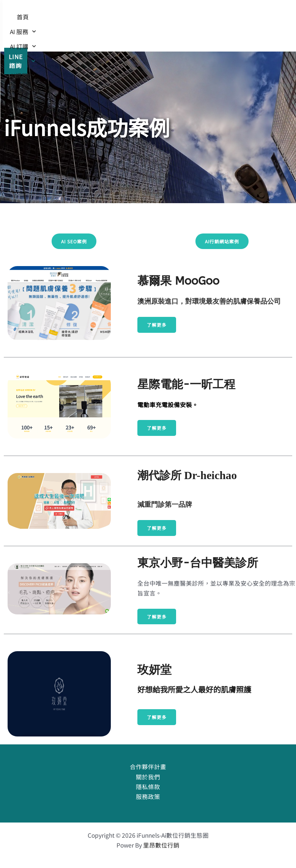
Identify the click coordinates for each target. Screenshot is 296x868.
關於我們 (148, 777)
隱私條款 (148, 787)
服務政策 (148, 796)
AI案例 (196, 18)
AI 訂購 (159, 18)
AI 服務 (122, 18)
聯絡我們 (184, 33)
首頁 (91, 18)
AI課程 (110, 33)
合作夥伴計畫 (148, 766)
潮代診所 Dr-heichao (187, 475)
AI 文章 (147, 33)
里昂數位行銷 (161, 845)
